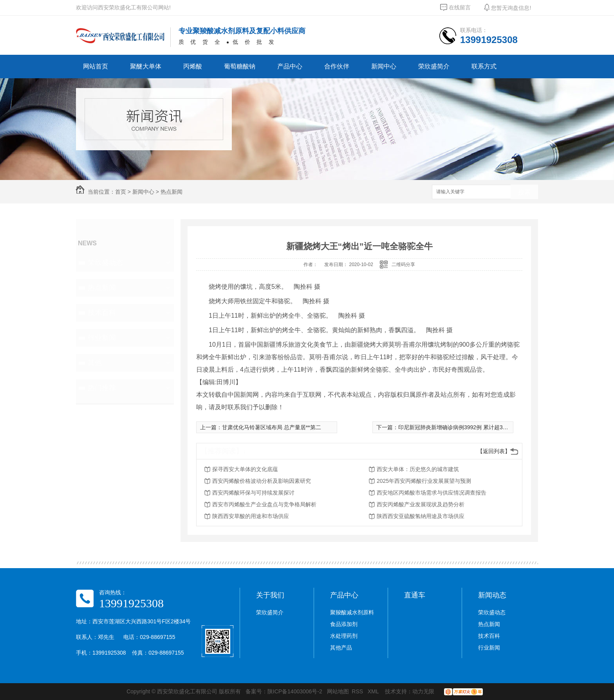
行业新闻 (102, 338)
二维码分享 (403, 265)
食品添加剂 (344, 624)
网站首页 (96, 66)
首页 (121, 192)
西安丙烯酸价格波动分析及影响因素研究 (262, 481)
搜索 (524, 192)
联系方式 (484, 66)
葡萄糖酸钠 (240, 66)
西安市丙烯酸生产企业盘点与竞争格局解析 (264, 504)
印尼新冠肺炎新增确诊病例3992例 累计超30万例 (458, 427)
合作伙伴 (337, 66)
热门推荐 (102, 388)
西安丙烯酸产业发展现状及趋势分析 (421, 504)
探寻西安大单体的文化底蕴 (245, 469)
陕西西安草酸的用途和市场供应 (251, 516)
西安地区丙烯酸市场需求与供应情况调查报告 (432, 493)
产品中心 (290, 66)
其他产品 (341, 648)
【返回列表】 (494, 451)
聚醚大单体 (146, 66)
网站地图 (338, 691)
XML (374, 691)
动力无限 (423, 691)
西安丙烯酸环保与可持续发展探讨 (253, 493)
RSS (358, 691)
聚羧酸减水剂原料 (352, 612)
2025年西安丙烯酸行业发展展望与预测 (424, 481)
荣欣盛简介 (434, 66)
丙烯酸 (193, 66)
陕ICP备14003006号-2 (295, 691)
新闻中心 (384, 66)
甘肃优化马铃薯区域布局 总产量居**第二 (272, 427)
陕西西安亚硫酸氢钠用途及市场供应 (421, 516)
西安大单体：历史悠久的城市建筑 (418, 469)
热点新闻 (172, 192)
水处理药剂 (344, 636)
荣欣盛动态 (105, 263)
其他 (95, 363)
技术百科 (102, 313)
